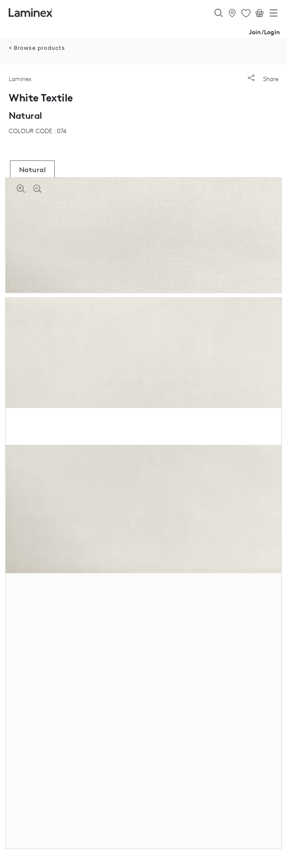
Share (263, 79)
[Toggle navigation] (274, 15)
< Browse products (37, 48)
